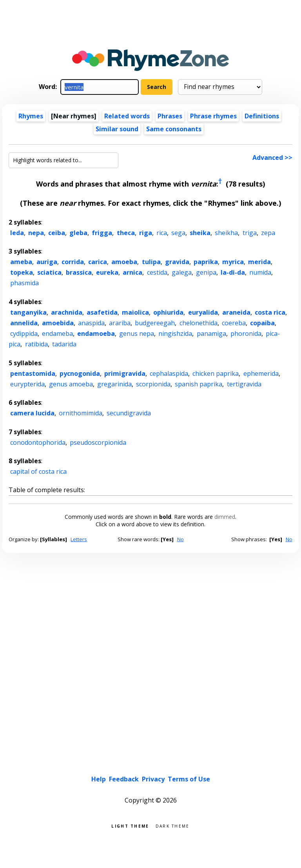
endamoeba (96, 333)
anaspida (91, 323)
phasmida (24, 283)
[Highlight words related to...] (63, 160)
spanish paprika (199, 384)
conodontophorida (38, 442)
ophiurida (168, 312)
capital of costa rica (38, 471)
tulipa (151, 262)
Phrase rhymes (213, 116)
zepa (268, 233)
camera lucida (32, 413)
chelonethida (199, 323)
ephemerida (261, 373)
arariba (120, 323)
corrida (73, 262)
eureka (107, 272)
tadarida (64, 344)
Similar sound (117, 129)
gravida (177, 262)
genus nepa (137, 333)
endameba (57, 333)
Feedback (124, 779)
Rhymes (31, 116)
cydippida (24, 333)
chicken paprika (216, 373)
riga (146, 233)
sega (178, 233)
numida (260, 272)
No (180, 539)
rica (162, 233)
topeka (22, 272)
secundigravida (129, 413)
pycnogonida (80, 373)
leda (17, 233)
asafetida (102, 312)
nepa (36, 233)
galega (182, 272)
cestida (157, 272)
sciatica (49, 272)
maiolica (135, 312)
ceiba (57, 233)
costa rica (270, 312)
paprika (206, 262)
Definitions (262, 116)
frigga (102, 233)
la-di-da (233, 272)
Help (99, 779)
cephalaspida (169, 373)
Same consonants (174, 129)
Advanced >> (272, 158)
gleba (78, 233)
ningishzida (175, 333)
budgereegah (155, 323)
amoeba (124, 262)
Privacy (153, 779)
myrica (233, 262)
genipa (206, 272)
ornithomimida (81, 413)
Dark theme (173, 825)
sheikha (226, 233)
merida (259, 262)
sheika (200, 233)
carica (98, 262)
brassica (79, 272)
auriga (47, 262)
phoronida (246, 333)
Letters (79, 539)
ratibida (36, 344)
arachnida (67, 312)
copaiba (262, 323)
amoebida (58, 323)
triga (250, 233)
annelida (24, 323)
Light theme (130, 825)
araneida (236, 312)
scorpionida (153, 384)
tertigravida (244, 384)
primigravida (125, 373)
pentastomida (33, 373)
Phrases (170, 116)
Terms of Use (189, 779)
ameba (21, 262)
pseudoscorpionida (98, 442)
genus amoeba (71, 384)
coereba (234, 323)
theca (126, 233)
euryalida (203, 312)
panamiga (211, 333)
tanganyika (28, 312)
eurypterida (27, 384)
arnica (132, 272)
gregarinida (114, 384)
